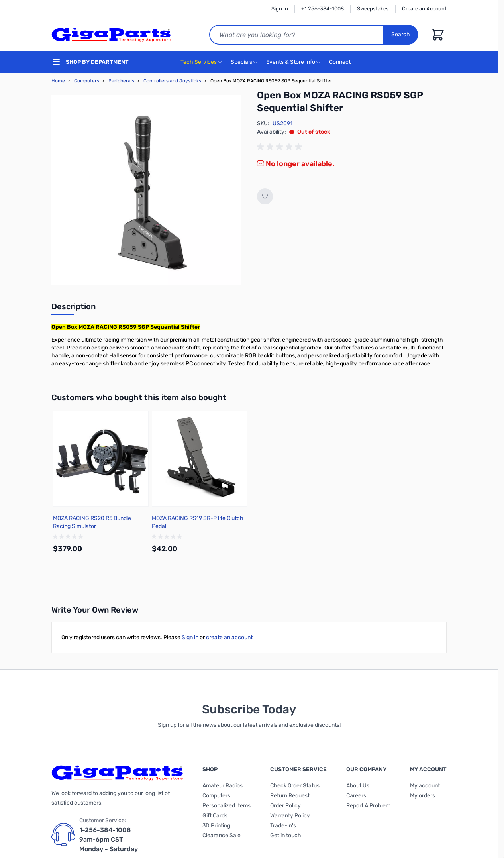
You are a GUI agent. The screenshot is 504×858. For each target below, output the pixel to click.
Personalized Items (227, 806)
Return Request (290, 796)
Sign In (280, 9)
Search (401, 34)
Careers (356, 796)
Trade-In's (283, 826)
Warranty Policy (290, 816)
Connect (341, 62)
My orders (423, 796)
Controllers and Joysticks (172, 81)
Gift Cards (215, 816)
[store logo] (111, 35)
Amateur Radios (223, 786)
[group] (281, 147)
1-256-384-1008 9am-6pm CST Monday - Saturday (109, 839)
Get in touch (286, 835)
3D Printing (216, 826)
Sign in (190, 637)
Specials (241, 62)
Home (58, 81)
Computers (87, 81)
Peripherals (121, 81)
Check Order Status (295, 786)
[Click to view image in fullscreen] (146, 190)
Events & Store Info (291, 62)
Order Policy (285, 806)
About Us (358, 786)
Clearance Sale (222, 835)
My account (425, 786)
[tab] (74, 309)
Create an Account (424, 9)
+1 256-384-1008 (323, 9)
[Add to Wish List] (265, 196)
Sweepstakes (373, 9)
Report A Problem (368, 806)
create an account (229, 637)
